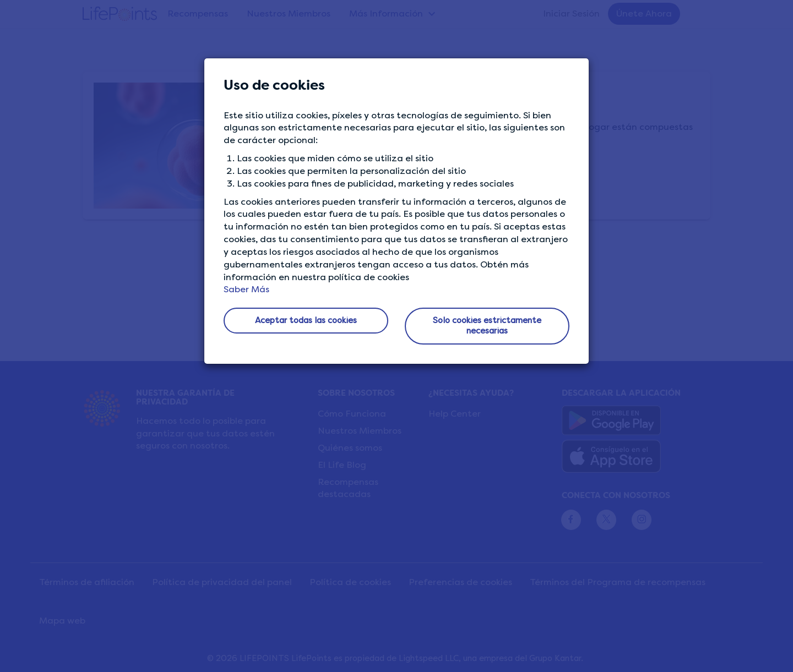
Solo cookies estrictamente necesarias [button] (487, 326)
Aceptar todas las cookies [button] (306, 320)
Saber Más (246, 289)
